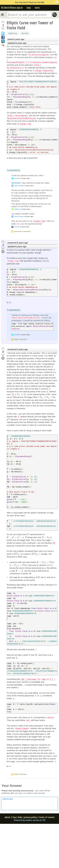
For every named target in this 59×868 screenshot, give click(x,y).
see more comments (23, 231)
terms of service (47, 817)
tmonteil (17, 178)
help (20, 817)
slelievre (17, 209)
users (37, 7)
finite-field (25, 33)
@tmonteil (16, 183)
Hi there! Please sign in (12, 7)
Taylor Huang (19, 186)
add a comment (21, 339)
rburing (17, 227)
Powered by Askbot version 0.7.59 (29, 820)
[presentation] (53, 52)
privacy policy (30, 817)
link (10, 303)
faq (14, 817)
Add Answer (8, 799)
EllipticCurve (13, 33)
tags (29, 7)
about (7, 817)
